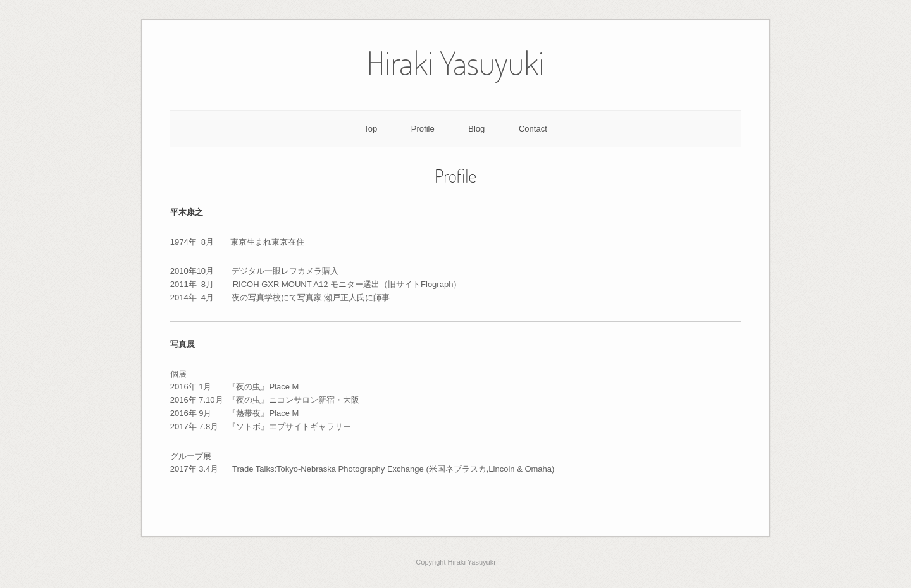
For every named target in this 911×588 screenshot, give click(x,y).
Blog (476, 129)
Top (370, 129)
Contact (533, 129)
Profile (423, 129)
